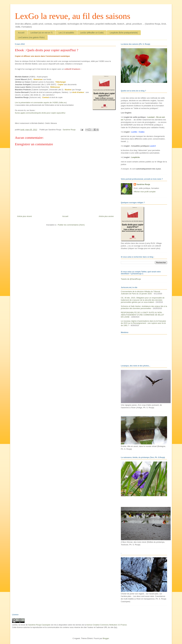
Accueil (21, 33)
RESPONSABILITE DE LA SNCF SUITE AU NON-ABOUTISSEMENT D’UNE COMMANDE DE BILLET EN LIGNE (142, 315)
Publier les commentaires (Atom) (71, 225)
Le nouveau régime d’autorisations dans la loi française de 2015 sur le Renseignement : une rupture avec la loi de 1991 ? (143, 323)
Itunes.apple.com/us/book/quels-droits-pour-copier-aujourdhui (40, 113)
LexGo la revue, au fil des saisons (73, 16)
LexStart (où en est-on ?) (41, 33)
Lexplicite (136, 157)
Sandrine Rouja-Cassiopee (39, 625)
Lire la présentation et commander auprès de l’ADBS (37, 103)
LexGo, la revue (19, 625)
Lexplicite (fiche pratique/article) (124, 33)
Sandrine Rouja (143, 184)
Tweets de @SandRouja (131, 279)
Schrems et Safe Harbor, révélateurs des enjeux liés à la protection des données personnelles (144, 307)
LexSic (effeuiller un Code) (92, 33)
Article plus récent (24, 216)
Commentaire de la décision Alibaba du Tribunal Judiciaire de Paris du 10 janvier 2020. (140, 293)
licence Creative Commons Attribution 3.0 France (107, 625)
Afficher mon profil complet (145, 192)
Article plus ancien (106, 216)
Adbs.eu (63, 103)
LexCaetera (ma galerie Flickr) (31, 37)
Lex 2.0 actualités (66, 33)
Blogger (106, 638)
